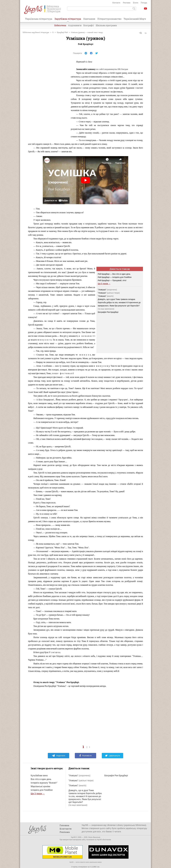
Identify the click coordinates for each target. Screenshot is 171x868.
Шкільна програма (106, 25)
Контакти (116, 3)
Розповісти (85, 756)
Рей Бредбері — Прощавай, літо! (112, 280)
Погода (144, 3)
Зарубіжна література (68, 20)
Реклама (127, 3)
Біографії (89, 25)
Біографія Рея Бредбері (108, 312)
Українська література (39, 19)
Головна (64, 825)
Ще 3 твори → (38, 794)
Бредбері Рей (62, 32)
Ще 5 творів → (104, 284)
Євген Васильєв (94, 837)
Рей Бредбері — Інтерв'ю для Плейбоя (115, 277)
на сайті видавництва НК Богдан (112, 69)
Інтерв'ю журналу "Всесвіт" (44, 783)
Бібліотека (60, 25)
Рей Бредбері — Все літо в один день (114, 274)
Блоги (136, 3)
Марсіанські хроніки (40, 786)
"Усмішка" (107, 290)
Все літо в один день (41, 779)
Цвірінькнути (112, 756)
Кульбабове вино (39, 776)
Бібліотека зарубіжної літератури (36, 32)
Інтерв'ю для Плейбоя (42, 790)
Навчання (89, 19)
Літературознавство (109, 19)
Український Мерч (135, 19)
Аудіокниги (75, 25)
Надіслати (58, 756)
